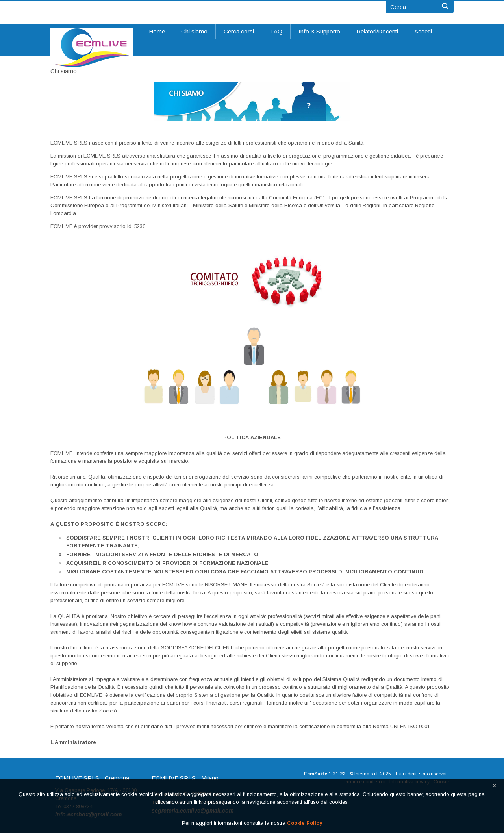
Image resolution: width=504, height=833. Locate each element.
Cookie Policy (305, 823)
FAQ (276, 31)
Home (157, 31)
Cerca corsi (239, 31)
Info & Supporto (319, 31)
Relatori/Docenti (377, 31)
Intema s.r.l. (367, 774)
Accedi (423, 31)
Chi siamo (194, 31)
